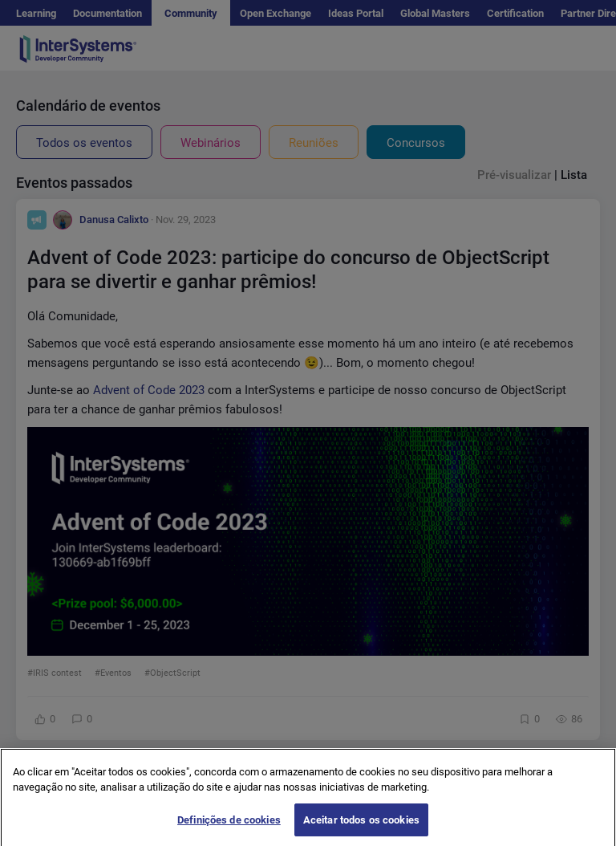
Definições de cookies (229, 826)
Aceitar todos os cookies (361, 826)
